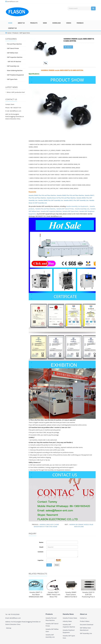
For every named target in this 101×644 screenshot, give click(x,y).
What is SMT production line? (16, 92)
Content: (41, 552)
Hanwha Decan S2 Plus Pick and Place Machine (61, 198)
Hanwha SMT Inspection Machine (51, 211)
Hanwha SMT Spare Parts (70, 211)
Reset (57, 565)
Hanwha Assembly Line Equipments (77, 206)
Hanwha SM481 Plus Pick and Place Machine (42, 195)
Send (49, 565)
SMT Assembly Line (13, 66)
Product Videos (85, 621)
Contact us (12, 28)
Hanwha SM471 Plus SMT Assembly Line (76, 200)
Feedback (80, 23)
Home (10, 23)
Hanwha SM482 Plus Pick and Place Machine (70, 195)
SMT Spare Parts (25, 33)
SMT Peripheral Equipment (15, 75)
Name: (41, 542)
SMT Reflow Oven (13, 53)
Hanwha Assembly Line (82, 209)
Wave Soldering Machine (15, 70)
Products (34, 23)
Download (57, 23)
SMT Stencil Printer (13, 48)
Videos (69, 23)
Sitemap (9, 628)
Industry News (67, 621)
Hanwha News (68, 614)
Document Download (87, 625)
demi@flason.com (13, 1)
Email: (41, 547)
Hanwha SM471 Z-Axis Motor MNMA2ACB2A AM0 (36, 595)
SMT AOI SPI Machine (14, 62)
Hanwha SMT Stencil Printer (65, 209)
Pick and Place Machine (14, 44)
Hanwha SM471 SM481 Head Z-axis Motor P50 (53, 595)
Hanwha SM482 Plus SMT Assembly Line (50, 200)
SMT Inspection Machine (15, 57)
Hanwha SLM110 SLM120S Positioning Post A (88, 595)
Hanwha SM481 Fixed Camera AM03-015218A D (71, 595)
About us (21, 23)
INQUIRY (68, 47)
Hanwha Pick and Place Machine (45, 209)
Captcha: (41, 560)
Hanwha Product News (70, 618)
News (45, 23)
